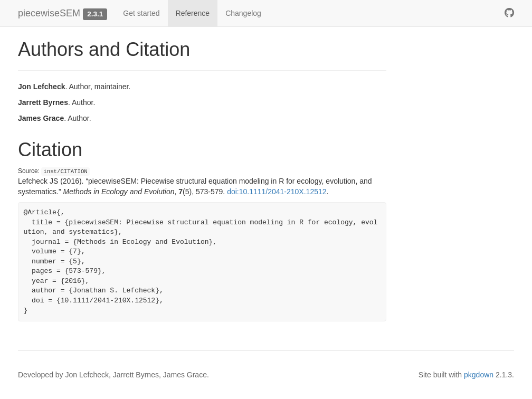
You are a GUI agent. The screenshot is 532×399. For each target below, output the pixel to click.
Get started (141, 13)
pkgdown (479, 375)
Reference (193, 13)
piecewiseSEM (49, 13)
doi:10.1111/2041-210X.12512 (277, 192)
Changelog (243, 13)
